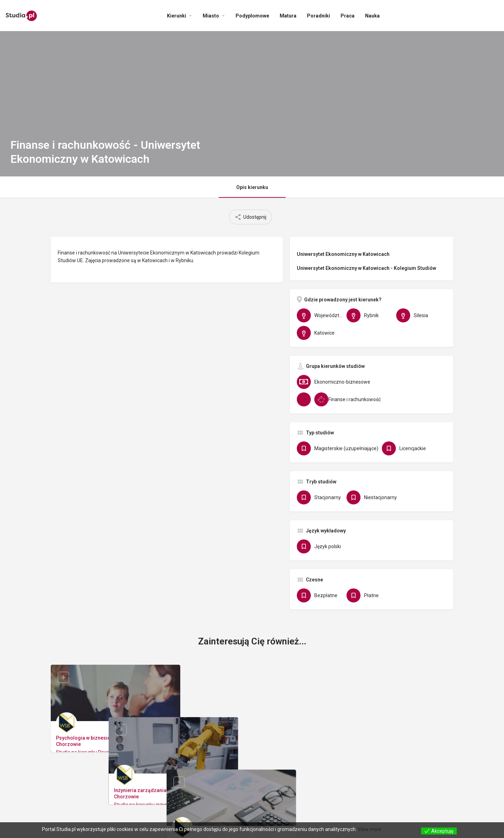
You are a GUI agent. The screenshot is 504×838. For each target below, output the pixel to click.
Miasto (211, 16)
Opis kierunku (252, 187)
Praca (348, 16)
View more (370, 829)
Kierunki (177, 16)
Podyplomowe (252, 16)
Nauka (372, 16)
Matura (288, 16)
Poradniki (318, 16)
